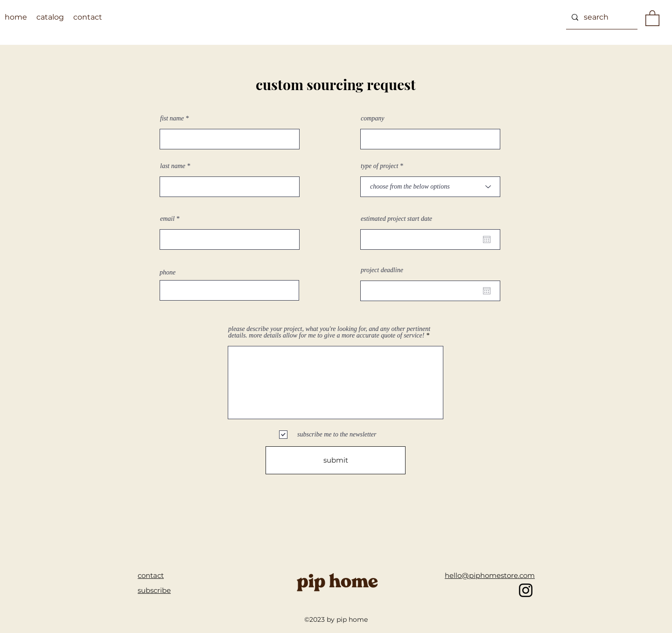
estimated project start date (396, 219)
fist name (172, 119)
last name (173, 166)
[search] (601, 17)
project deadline (382, 270)
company (373, 119)
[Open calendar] (487, 239)
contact (151, 575)
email (167, 219)
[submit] (336, 460)
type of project (379, 166)
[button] (652, 18)
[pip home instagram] (526, 590)
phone (168, 273)
